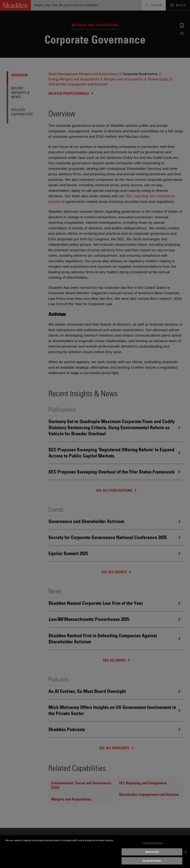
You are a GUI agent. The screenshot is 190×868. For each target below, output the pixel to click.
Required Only (152, 852)
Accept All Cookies (152, 861)
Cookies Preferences (153, 843)
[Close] (186, 852)
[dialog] (95, 852)
